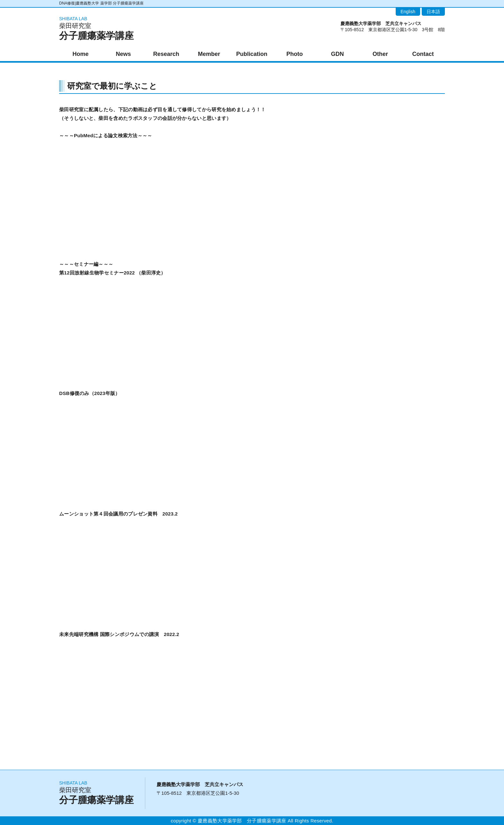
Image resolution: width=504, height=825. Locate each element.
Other (380, 54)
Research (166, 54)
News (123, 54)
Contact (423, 54)
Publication (252, 54)
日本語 (433, 12)
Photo (295, 54)
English (408, 12)
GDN (337, 54)
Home (81, 54)
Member (209, 54)
